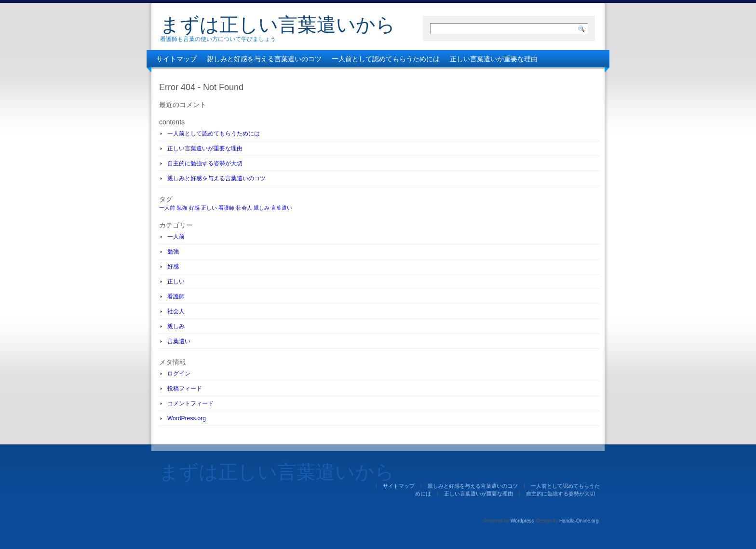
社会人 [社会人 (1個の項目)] (244, 208)
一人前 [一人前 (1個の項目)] (167, 208)
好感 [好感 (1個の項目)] (194, 208)
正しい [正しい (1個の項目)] (209, 208)
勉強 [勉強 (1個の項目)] (182, 208)
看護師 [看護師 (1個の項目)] (226, 208)
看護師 (176, 296)
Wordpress (522, 521)
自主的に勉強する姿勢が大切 (200, 76)
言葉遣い (179, 341)
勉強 (173, 252)
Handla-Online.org (579, 521)
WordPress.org (187, 418)
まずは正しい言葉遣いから (278, 25)
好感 (173, 267)
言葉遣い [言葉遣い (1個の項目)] (282, 208)
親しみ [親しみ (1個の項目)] (262, 208)
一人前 (176, 237)
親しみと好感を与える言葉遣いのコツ (264, 59)
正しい (176, 281)
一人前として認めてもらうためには (386, 59)
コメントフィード (190, 403)
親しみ (176, 326)
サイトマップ (176, 59)
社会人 (176, 311)
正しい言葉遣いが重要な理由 (494, 59)
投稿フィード (185, 388)
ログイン (179, 374)
